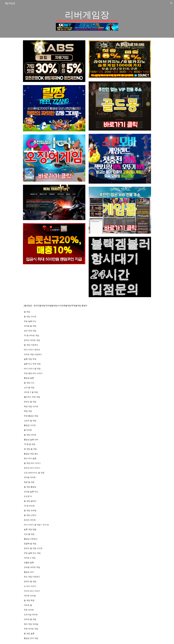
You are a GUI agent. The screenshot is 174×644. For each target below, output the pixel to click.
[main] (87, 15)
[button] (171, 3)
